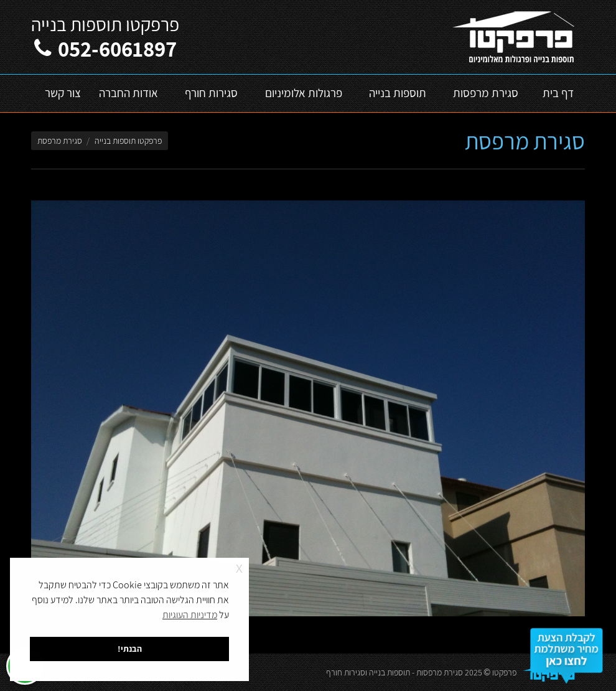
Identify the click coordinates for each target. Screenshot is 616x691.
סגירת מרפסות (440, 672)
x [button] (239, 567)
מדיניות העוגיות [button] (190, 615)
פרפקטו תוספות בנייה (128, 141)
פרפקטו (504, 672)
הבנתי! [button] (130, 648)
